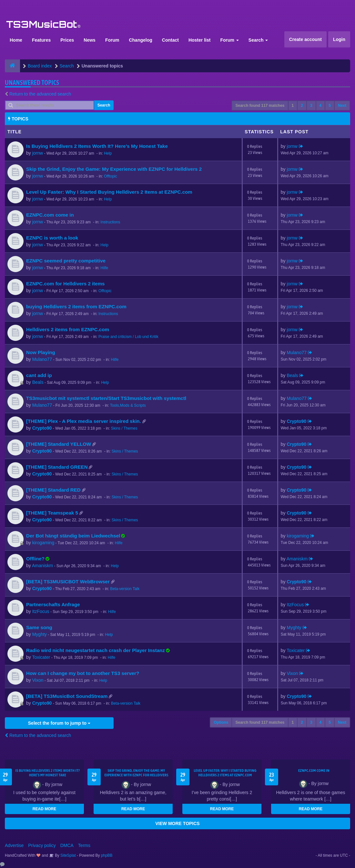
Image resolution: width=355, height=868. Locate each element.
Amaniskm (42, 566)
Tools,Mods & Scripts (128, 405)
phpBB (107, 855)
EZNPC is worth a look (52, 238)
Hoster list (199, 40)
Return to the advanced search (40, 94)
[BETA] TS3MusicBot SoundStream (67, 696)
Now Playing (41, 352)
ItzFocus (41, 611)
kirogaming (43, 543)
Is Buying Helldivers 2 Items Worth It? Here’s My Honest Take (97, 146)
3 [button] (311, 106)
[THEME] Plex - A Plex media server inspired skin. (84, 421)
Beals (38, 382)
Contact (170, 40)
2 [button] (302, 106)
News (90, 40)
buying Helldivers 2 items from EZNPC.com (76, 306)
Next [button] (342, 106)
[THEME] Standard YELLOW (59, 444)
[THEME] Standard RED (53, 490)
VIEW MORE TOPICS (177, 823)
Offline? (35, 559)
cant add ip (39, 375)
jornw (38, 153)
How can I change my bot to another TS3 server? (83, 673)
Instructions (110, 222)
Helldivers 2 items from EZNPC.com (68, 329)
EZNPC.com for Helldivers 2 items (66, 284)
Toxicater (41, 657)
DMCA (67, 845)
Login (339, 39)
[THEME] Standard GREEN (57, 467)
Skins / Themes (124, 428)
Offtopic (111, 176)
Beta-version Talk (125, 589)
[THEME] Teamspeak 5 (52, 513)
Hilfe (104, 268)
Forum (112, 40)
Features (41, 40)
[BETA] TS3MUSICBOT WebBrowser (68, 582)
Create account (305, 39)
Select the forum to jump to (59, 723)
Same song (39, 627)
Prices (67, 40)
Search (258, 40)
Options (221, 722)
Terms (84, 845)
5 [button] (330, 106)
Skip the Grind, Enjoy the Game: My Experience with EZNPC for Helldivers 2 (114, 169)
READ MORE (44, 809)
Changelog (140, 40)
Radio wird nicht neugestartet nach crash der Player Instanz (96, 650)
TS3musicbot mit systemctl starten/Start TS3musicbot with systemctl (106, 398)
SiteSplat (68, 855)
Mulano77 (42, 359)
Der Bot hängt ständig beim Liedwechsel (73, 536)
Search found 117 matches (260, 106)
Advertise (14, 845)
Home (16, 40)
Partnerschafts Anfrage (53, 604)
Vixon (38, 680)
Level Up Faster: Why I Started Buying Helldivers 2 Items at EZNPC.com (109, 192)
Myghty (40, 634)
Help (108, 153)
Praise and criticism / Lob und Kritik (128, 337)
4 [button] (321, 106)
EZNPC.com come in (50, 215)
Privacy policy (42, 845)
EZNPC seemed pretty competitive (66, 261)
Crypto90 (42, 428)
